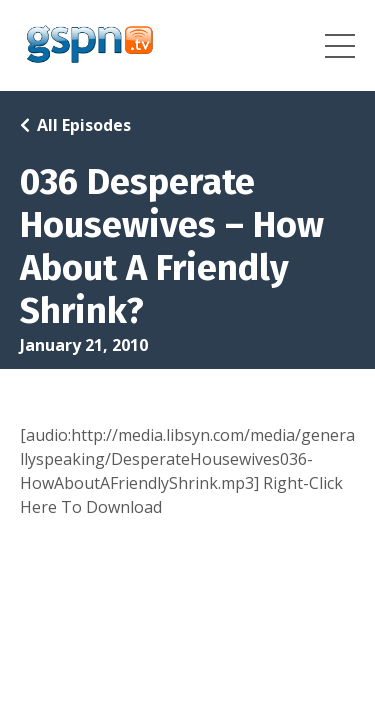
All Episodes (84, 125)
